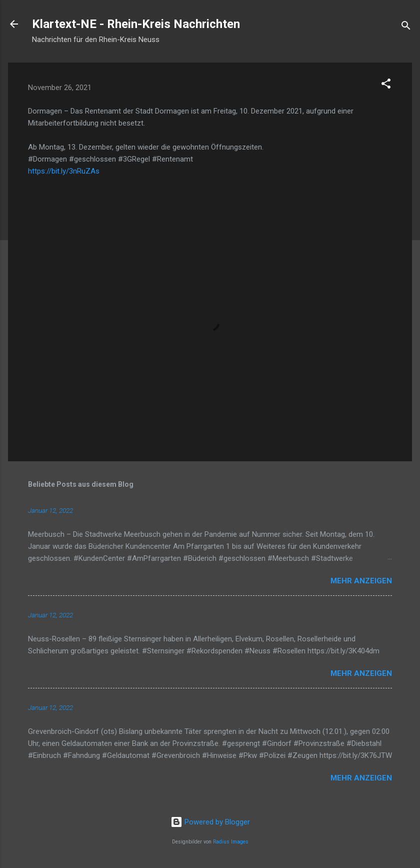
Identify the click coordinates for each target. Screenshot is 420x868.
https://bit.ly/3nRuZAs (64, 171)
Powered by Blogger (210, 822)
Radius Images (231, 842)
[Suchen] (406, 27)
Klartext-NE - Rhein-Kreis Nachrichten (136, 24)
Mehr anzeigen (361, 581)
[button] (386, 85)
